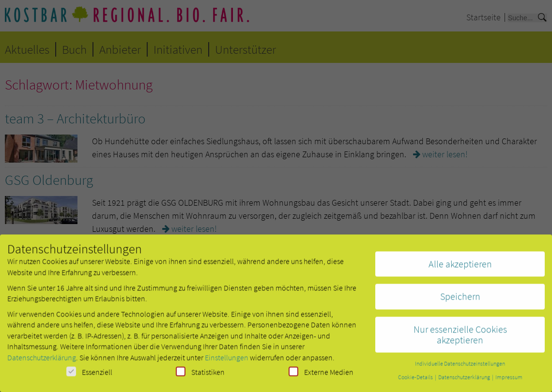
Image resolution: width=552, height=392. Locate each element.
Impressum (509, 381)
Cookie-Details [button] (416, 381)
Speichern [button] (460, 300)
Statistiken (200, 375)
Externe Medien (321, 375)
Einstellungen (227, 361)
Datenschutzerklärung (42, 361)
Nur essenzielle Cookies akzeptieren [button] (460, 338)
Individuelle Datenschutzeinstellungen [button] (460, 367)
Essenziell (89, 375)
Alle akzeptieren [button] (460, 267)
